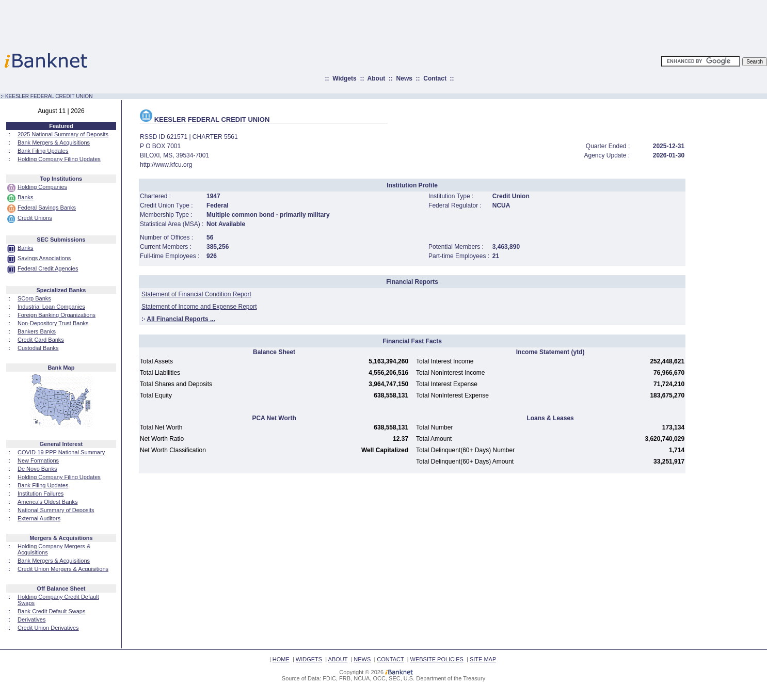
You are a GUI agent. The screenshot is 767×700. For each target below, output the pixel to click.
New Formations (38, 460)
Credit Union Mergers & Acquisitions (63, 569)
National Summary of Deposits (56, 510)
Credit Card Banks (41, 340)
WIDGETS (309, 659)
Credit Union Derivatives (48, 628)
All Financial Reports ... (181, 319)
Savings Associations (44, 258)
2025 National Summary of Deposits (63, 134)
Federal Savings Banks (47, 208)
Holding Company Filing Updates (59, 159)
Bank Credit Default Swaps (51, 611)
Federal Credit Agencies (48, 268)
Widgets (345, 78)
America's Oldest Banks (47, 502)
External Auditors (39, 518)
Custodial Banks (38, 348)
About (377, 78)
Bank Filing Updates (43, 151)
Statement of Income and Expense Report (199, 307)
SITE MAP (483, 659)
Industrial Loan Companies (51, 307)
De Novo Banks (37, 469)
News (404, 78)
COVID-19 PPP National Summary (61, 452)
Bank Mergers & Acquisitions (54, 142)
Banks (26, 197)
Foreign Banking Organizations (57, 315)
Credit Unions (35, 218)
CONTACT (390, 659)
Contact (435, 78)
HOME (281, 659)
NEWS (362, 659)
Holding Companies (42, 187)
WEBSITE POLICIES (437, 659)
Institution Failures (41, 494)
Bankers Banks (37, 331)
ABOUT (338, 659)
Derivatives (31, 619)
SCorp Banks (34, 298)
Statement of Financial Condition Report (196, 294)
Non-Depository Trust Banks (53, 323)
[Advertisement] (429, 23)
